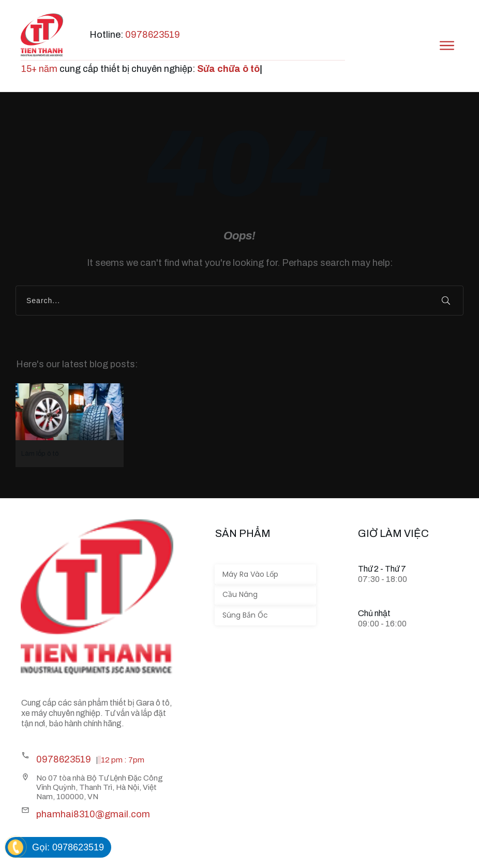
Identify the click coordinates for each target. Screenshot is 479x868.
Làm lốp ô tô (70, 425)
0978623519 (152, 35)
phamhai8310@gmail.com (93, 814)
